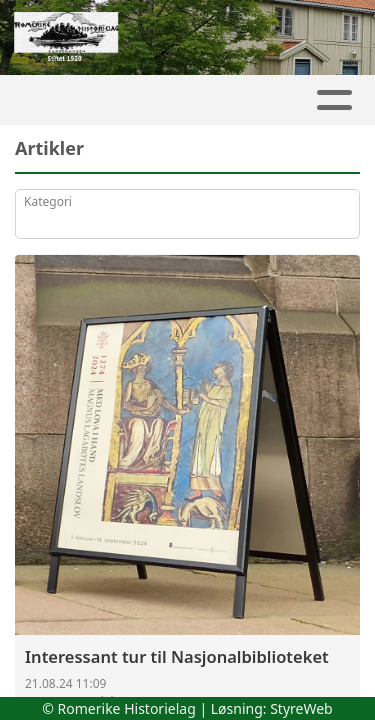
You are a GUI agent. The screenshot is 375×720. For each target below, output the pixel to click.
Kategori (48, 201)
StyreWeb (301, 708)
